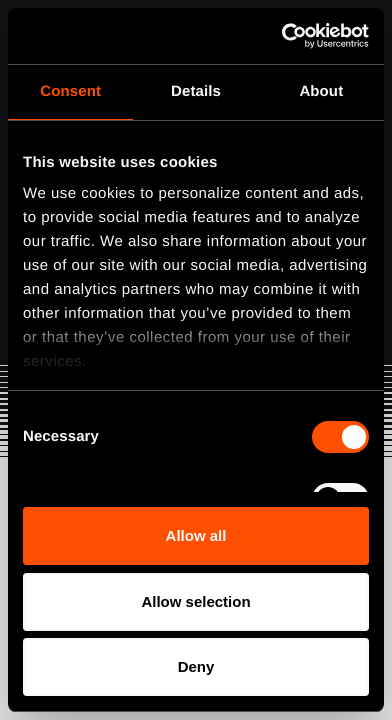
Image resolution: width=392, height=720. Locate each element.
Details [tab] (196, 91)
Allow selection (195, 601)
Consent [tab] (70, 91)
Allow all (196, 535)
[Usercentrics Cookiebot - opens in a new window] (282, 36)
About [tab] (321, 91)
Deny (196, 666)
